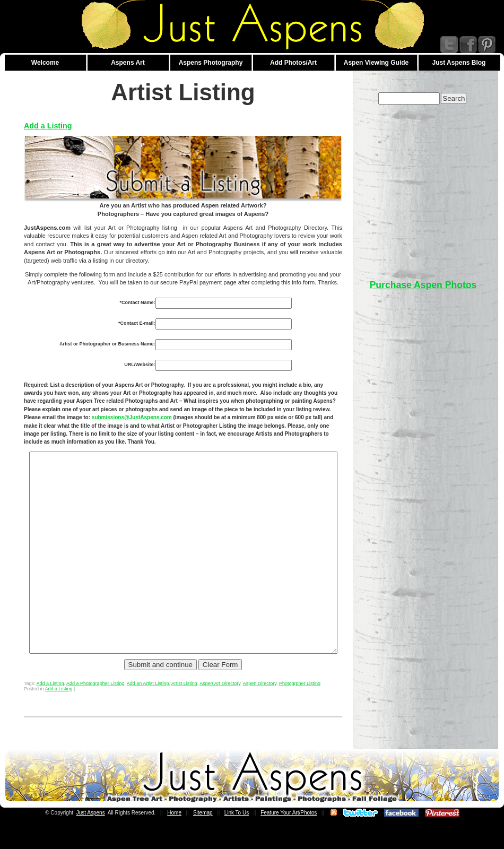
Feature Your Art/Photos (289, 844)
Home (174, 844)
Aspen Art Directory (220, 715)
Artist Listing (184, 715)
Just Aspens (91, 844)
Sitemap (203, 844)
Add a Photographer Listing (95, 715)
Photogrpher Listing (300, 715)
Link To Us (237, 844)
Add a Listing (48, 126)
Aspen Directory (260, 715)
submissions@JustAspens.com (64, 417)
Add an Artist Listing (148, 715)
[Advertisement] (423, 187)
